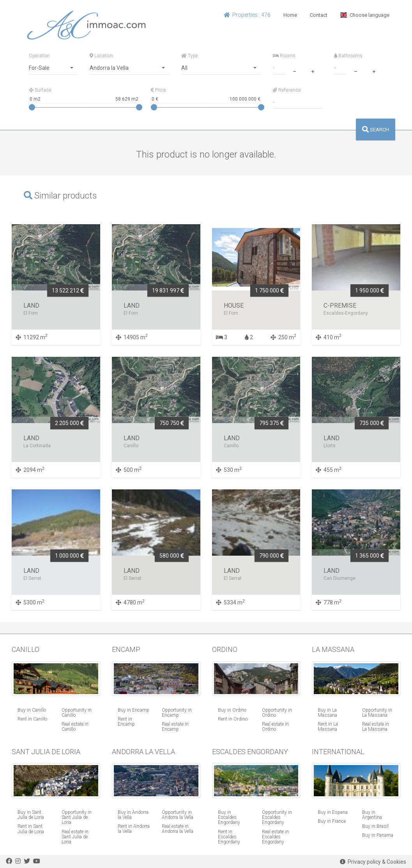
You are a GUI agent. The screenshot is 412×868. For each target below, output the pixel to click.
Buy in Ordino (232, 710)
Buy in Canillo (32, 710)
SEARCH (376, 130)
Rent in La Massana (328, 727)
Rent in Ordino (233, 719)
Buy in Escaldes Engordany (229, 817)
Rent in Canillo (32, 719)
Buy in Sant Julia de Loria (31, 815)
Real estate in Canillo (75, 727)
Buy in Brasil (375, 826)
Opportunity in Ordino (277, 713)
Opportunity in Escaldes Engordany (277, 817)
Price (158, 90)
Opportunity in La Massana (377, 713)
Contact (319, 15)
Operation (39, 56)
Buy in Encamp (134, 710)
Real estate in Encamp (175, 727)
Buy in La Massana (327, 713)
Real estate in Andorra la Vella (178, 829)
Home (290, 15)
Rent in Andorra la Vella (134, 829)
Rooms (284, 56)
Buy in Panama (378, 835)
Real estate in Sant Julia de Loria (75, 837)
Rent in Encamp (126, 722)
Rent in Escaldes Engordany (229, 837)
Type (190, 56)
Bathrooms (348, 56)
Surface (40, 90)
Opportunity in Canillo (77, 713)
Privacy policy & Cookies (373, 862)
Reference (287, 90)
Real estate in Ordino (275, 727)
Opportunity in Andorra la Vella (178, 815)
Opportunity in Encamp (177, 713)
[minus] (295, 71)
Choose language (365, 15)
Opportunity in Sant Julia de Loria (77, 817)
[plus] (313, 71)
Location (101, 56)
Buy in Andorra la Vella (133, 815)
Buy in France (332, 821)
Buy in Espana (333, 812)
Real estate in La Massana (376, 727)
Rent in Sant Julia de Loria (31, 829)
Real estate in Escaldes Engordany (275, 837)
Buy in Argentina (372, 815)
